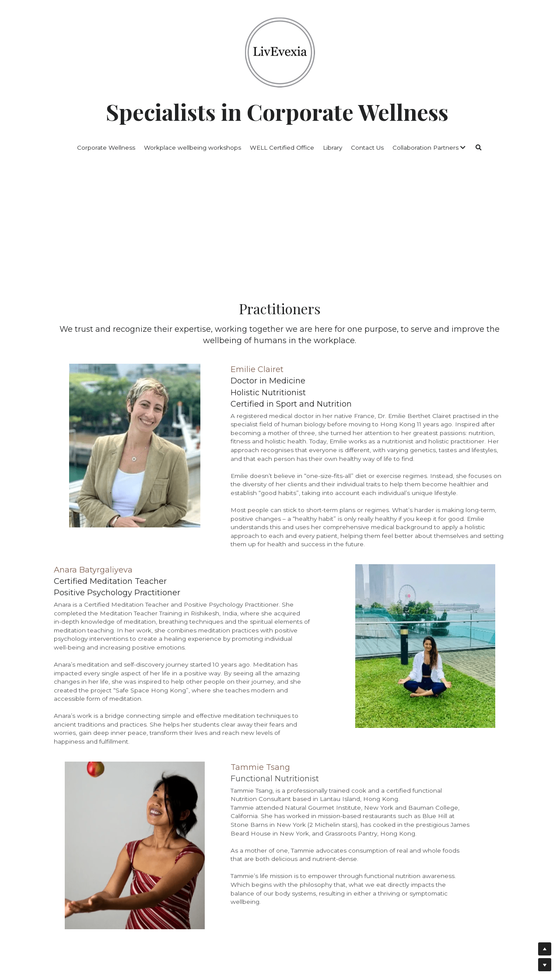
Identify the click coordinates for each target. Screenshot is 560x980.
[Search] (479, 148)
